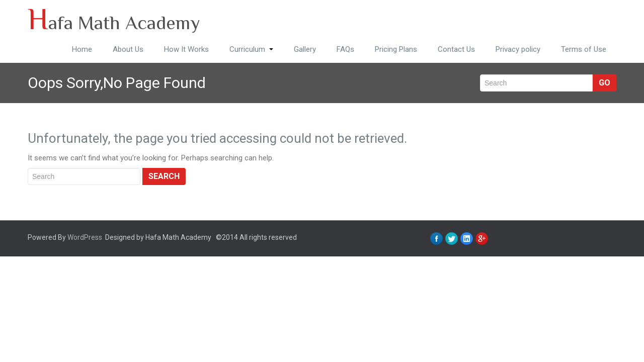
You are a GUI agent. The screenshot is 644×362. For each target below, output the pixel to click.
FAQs (345, 49)
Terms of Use (584, 49)
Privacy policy (518, 49)
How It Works (186, 49)
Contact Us (456, 49)
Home (82, 49)
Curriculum (251, 49)
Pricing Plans (396, 49)
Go (605, 83)
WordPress (85, 237)
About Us (128, 49)
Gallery (305, 49)
